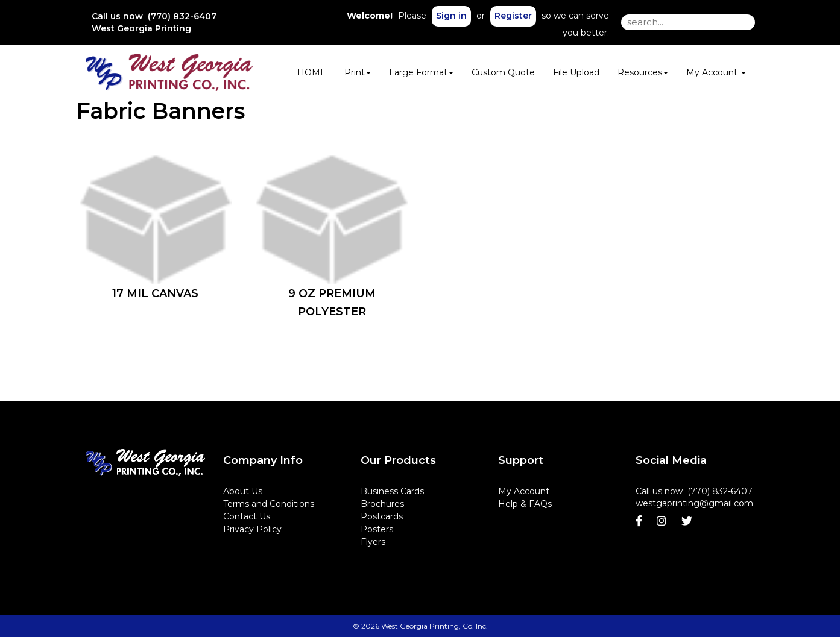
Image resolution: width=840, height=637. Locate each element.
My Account (524, 491)
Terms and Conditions (269, 504)
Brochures (382, 504)
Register (513, 16)
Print (358, 72)
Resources (643, 72)
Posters (377, 529)
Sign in (451, 16)
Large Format (421, 72)
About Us (243, 491)
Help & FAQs (525, 504)
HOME (312, 72)
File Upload (576, 72)
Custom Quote (503, 72)
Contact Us (247, 516)
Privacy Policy (252, 529)
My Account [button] (716, 72)
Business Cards (392, 491)
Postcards (382, 516)
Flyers (373, 542)
